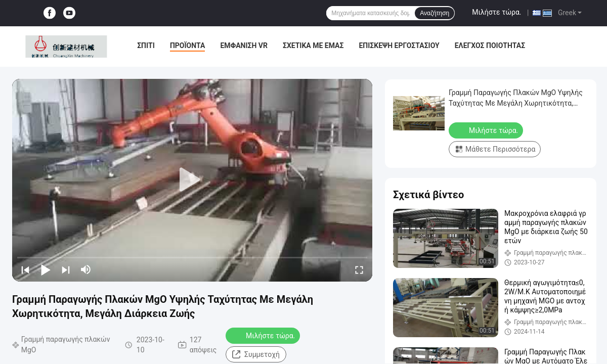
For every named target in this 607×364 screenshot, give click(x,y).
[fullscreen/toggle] (359, 269)
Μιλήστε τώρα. (496, 12)
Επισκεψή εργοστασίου (399, 45)
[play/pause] (46, 269)
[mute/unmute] (86, 269)
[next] (66, 269)
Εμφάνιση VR (244, 45)
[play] (192, 180)
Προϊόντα (188, 45)
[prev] (25, 269)
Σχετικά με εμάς (313, 45)
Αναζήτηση (435, 13)
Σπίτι (146, 45)
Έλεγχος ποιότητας (490, 45)
